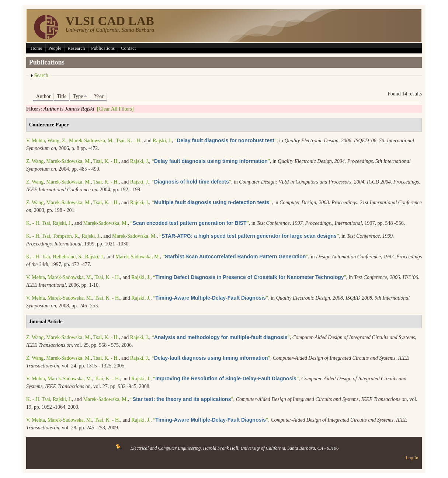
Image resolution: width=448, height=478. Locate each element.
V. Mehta (36, 141)
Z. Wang (35, 161)
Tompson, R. (66, 236)
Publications (103, 48)
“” (225, 141)
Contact (128, 48)
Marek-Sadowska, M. (91, 141)
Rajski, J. (162, 141)
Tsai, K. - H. (129, 141)
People (55, 48)
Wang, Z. (57, 141)
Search (41, 75)
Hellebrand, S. (67, 257)
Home (37, 48)
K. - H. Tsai (38, 223)
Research (76, 48)
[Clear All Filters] (115, 109)
